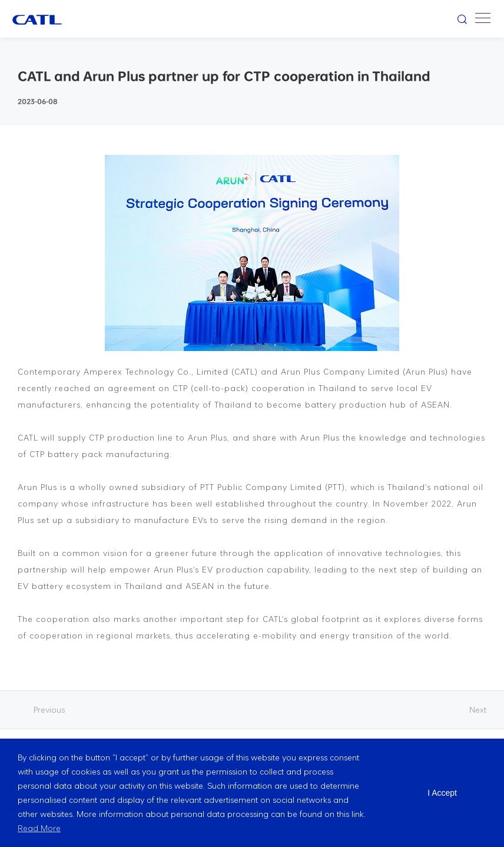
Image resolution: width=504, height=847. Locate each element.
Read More (39, 828)
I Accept (442, 793)
